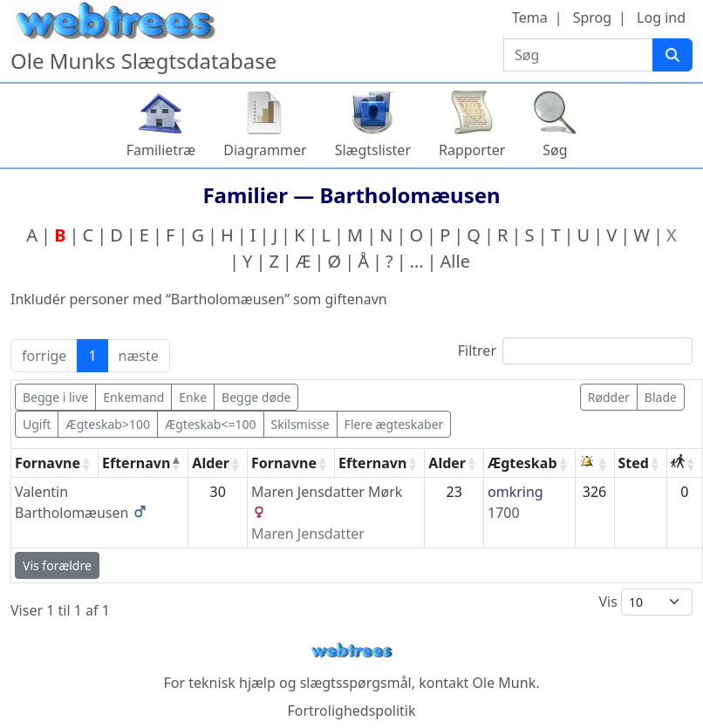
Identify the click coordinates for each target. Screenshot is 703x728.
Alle (455, 261)
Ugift (37, 424)
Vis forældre (57, 565)
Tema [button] (530, 17)
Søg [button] (555, 150)
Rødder (609, 397)
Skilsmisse (300, 424)
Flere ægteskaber (394, 424)
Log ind (661, 17)
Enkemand (133, 397)
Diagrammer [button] (265, 150)
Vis (645, 602)
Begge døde (256, 397)
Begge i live (55, 397)
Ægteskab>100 (108, 424)
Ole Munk (505, 683)
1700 (504, 513)
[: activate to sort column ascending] (595, 463)
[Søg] (672, 55)
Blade (661, 397)
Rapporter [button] (472, 150)
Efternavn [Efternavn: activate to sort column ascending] (372, 463)
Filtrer (575, 351)
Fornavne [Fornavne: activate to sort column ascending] (48, 463)
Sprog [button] (592, 17)
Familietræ (161, 150)
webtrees (351, 651)
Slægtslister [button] (373, 150)
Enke (193, 397)
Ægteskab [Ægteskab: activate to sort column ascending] (522, 463)
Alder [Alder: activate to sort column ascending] (211, 463)
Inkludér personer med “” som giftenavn (199, 299)
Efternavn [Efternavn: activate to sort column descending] (136, 463)
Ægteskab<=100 (211, 424)
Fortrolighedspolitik (351, 711)
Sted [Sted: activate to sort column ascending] (634, 463)
